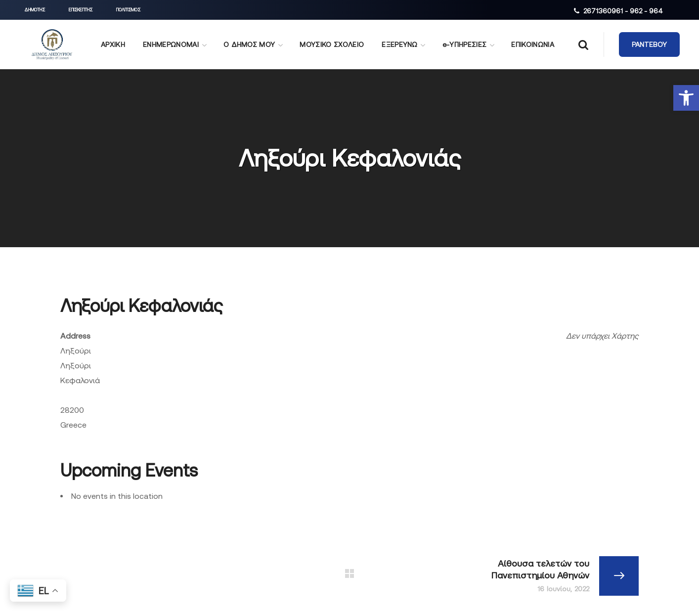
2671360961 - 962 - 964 (623, 11)
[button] (686, 98)
